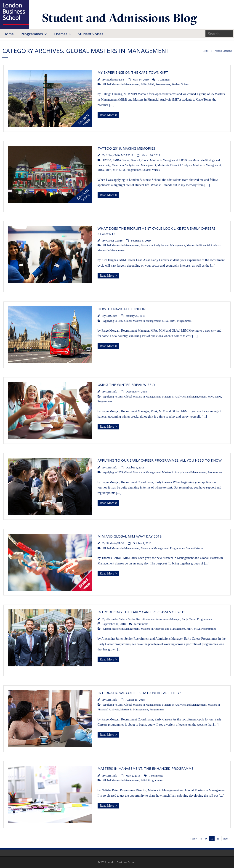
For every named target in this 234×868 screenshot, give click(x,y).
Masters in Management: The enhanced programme (146, 768)
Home (9, 34)
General (136, 160)
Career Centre (114, 241)
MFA (144, 84)
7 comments (156, 776)
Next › (226, 839)
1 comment (164, 80)
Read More (107, 115)
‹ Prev (194, 839)
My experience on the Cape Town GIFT (133, 72)
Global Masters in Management (121, 84)
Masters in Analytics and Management (134, 165)
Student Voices (91, 34)
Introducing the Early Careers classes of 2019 (142, 612)
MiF (115, 170)
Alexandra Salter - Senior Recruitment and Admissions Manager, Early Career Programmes (159, 619)
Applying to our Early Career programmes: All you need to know (160, 460)
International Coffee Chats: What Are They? (139, 693)
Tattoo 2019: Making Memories (126, 148)
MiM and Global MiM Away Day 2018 (130, 536)
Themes (60, 34)
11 (218, 839)
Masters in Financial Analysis (174, 165)
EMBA (107, 160)
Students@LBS (115, 80)
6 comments (141, 624)
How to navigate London (122, 309)
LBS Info (112, 316)
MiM (151, 84)
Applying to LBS (113, 321)
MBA (101, 170)
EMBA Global (121, 160)
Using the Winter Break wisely (126, 385)
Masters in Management (207, 165)
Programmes (32, 34)
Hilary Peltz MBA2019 (120, 155)
